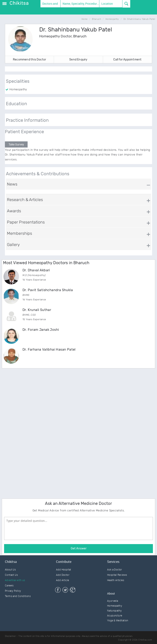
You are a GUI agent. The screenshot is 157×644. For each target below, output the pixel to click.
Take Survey (16, 144)
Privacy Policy (13, 591)
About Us (10, 569)
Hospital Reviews (117, 575)
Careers (9, 585)
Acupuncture (115, 615)
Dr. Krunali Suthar (37, 310)
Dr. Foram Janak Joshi (41, 330)
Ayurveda (113, 601)
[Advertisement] (33, 433)
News (12, 184)
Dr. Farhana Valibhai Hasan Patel (49, 349)
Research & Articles (25, 200)
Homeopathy (115, 606)
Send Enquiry (78, 60)
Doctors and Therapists (49, 4)
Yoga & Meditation (118, 620)
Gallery (13, 245)
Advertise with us (15, 580)
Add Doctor (63, 575)
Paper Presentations (26, 222)
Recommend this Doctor (29, 60)
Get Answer (79, 548)
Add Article (62, 580)
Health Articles (116, 580)
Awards (14, 211)
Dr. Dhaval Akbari (36, 270)
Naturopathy (114, 610)
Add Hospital (64, 569)
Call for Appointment (127, 60)
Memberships (20, 233)
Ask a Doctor (115, 569)
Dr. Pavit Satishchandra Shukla (48, 290)
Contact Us (11, 575)
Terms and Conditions (18, 596)
